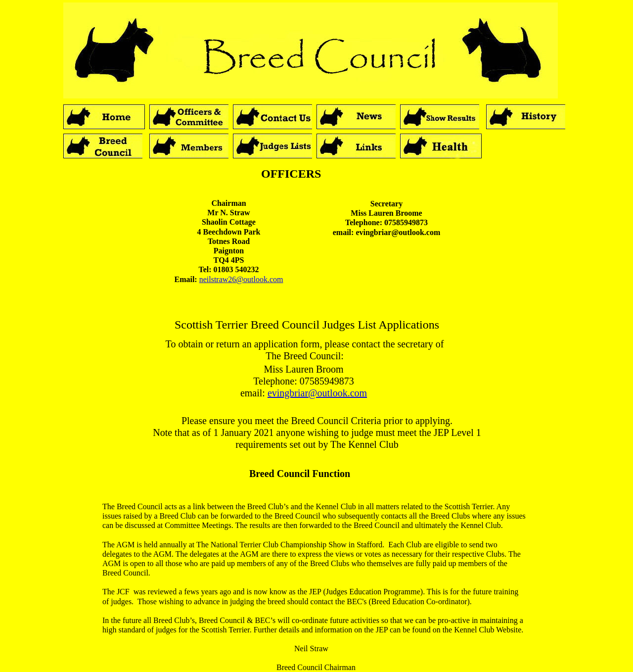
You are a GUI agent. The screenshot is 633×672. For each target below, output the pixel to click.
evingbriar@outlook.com (317, 393)
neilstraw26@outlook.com (241, 279)
